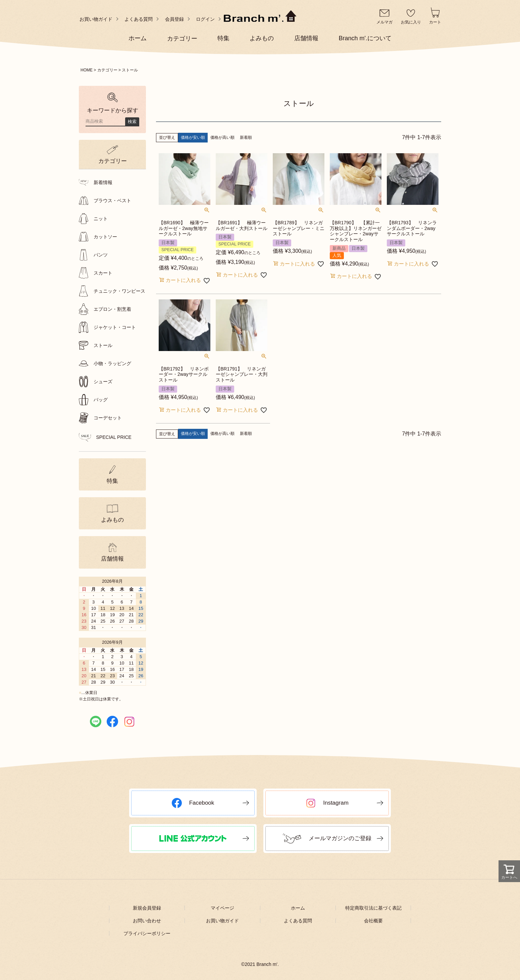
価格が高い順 (222, 137)
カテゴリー (107, 70)
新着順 (246, 137)
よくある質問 (139, 19)
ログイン (205, 19)
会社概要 (373, 921)
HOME (87, 70)
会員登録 (174, 19)
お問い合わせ (147, 921)
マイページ (222, 908)
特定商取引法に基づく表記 (373, 908)
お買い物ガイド (96, 19)
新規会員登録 (147, 908)
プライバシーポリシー (147, 933)
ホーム (298, 908)
